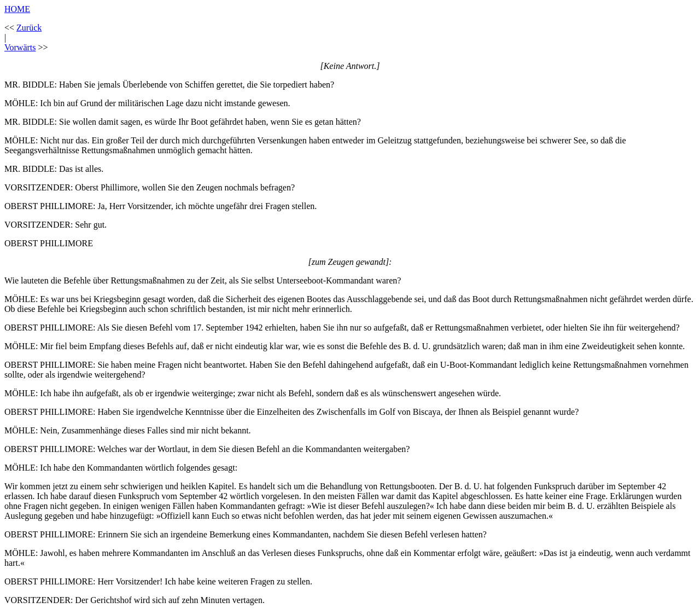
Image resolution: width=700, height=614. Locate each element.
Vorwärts (20, 47)
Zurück (29, 28)
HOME (17, 9)
